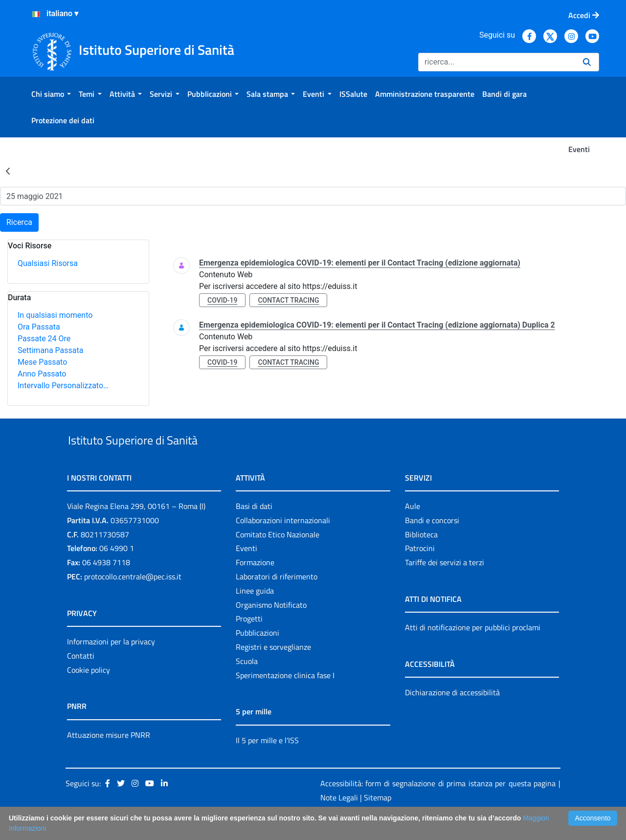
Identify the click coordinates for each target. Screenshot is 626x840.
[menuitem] (51, 94)
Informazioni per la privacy (111, 664)
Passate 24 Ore (44, 339)
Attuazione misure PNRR (109, 757)
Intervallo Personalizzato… (63, 386)
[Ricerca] (497, 62)
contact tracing (288, 300)
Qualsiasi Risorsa (48, 263)
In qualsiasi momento (55, 315)
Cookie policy (89, 692)
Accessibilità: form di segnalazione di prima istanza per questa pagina (438, 806)
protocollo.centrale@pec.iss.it (133, 599)
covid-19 (222, 300)
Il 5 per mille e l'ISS (267, 763)
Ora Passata (39, 327)
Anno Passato (42, 374)
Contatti (81, 678)
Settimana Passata (50, 350)
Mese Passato (42, 362)
